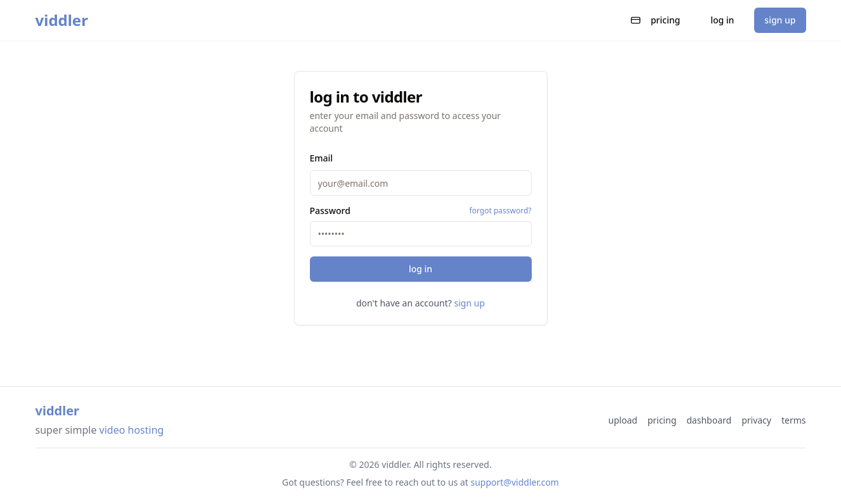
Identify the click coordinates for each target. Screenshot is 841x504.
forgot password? (501, 211)
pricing (656, 20)
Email (322, 158)
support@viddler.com (515, 482)
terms (794, 420)
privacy (756, 420)
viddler (62, 20)
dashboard (709, 420)
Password (330, 211)
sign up (780, 20)
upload (623, 420)
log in (722, 20)
